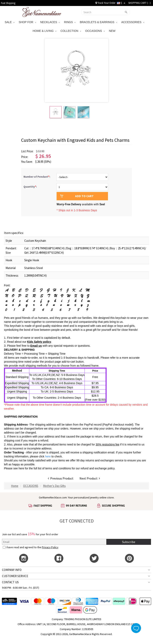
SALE (10, 22)
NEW (113, 31)
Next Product (90, 478)
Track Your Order (105, 3)
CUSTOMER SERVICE (15, 576)
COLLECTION (71, 31)
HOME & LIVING (45, 31)
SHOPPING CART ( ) (139, 3)
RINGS (70, 22)
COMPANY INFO (12, 570)
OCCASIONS (95, 31)
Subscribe (129, 542)
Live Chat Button (136, 628)
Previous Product (61, 478)
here (21, 468)
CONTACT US (10, 582)
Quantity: (30, 187)
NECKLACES (50, 22)
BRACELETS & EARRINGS (98, 22)
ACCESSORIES (133, 22)
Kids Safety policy (39, 342)
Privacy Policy (50, 547)
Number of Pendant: (37, 177)
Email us (36, 346)
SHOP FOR (27, 22)
